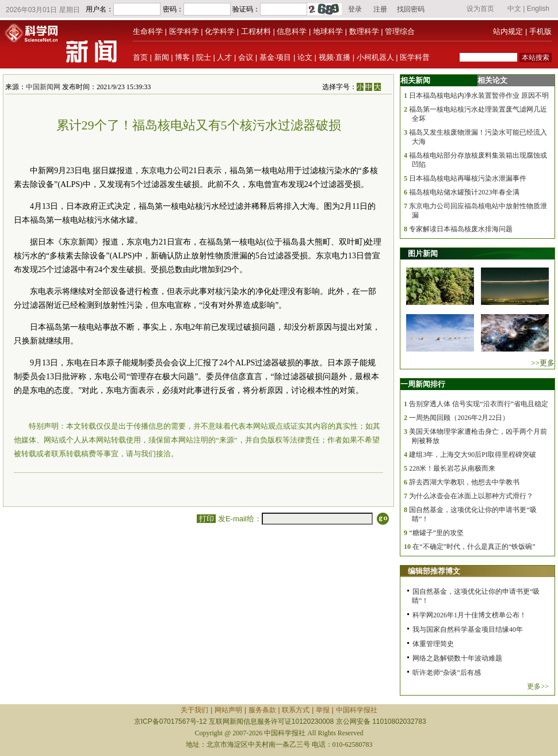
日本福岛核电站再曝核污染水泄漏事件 (468, 178)
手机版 (540, 31)
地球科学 (328, 31)
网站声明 (228, 710)
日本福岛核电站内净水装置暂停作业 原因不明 (479, 96)
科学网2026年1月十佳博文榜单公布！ (469, 615)
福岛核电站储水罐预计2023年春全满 (464, 192)
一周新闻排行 (423, 384)
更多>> (538, 686)
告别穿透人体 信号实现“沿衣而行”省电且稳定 (479, 404)
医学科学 (184, 31)
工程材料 (256, 31)
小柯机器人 (375, 57)
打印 (206, 519)
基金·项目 (276, 57)
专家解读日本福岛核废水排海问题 (461, 229)
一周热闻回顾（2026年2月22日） (459, 418)
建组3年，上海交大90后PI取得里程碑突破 (473, 455)
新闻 (162, 57)
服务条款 (262, 710)
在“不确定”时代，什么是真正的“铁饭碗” (474, 547)
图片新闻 (423, 253)
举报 (323, 710)
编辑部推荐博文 (434, 571)
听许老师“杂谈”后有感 (447, 673)
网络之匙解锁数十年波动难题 (457, 658)
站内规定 (508, 31)
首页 (140, 57)
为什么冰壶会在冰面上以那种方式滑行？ (471, 496)
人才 (224, 57)
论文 (305, 57)
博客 (182, 57)
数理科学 (364, 31)
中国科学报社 (357, 710)
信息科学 (292, 31)
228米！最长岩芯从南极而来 (452, 468)
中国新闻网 (43, 87)
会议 (246, 57)
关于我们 (194, 710)
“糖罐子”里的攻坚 (436, 533)
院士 (204, 57)
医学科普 (415, 57)
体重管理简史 (433, 644)
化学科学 (220, 31)
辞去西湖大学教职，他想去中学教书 (464, 482)
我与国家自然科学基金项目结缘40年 (468, 629)
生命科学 (148, 31)
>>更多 (543, 363)
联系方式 (296, 710)
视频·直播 (335, 57)
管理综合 (400, 31)
